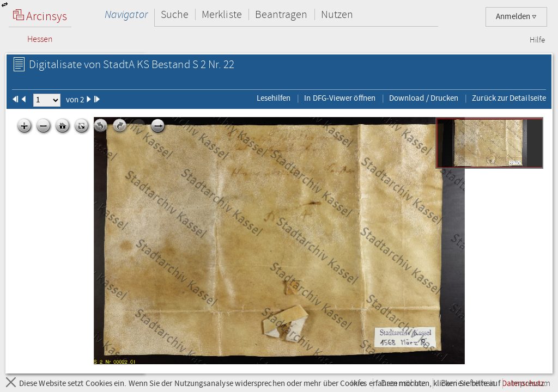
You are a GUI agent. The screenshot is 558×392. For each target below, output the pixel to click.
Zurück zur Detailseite (509, 98)
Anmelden (516, 17)
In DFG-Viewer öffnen (340, 98)
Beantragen (281, 14)
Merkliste (222, 14)
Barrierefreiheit (468, 384)
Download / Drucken (424, 98)
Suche (175, 14)
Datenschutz (403, 384)
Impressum (530, 384)
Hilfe (537, 40)
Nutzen (337, 14)
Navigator (126, 14)
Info (358, 384)
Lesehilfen (274, 98)
